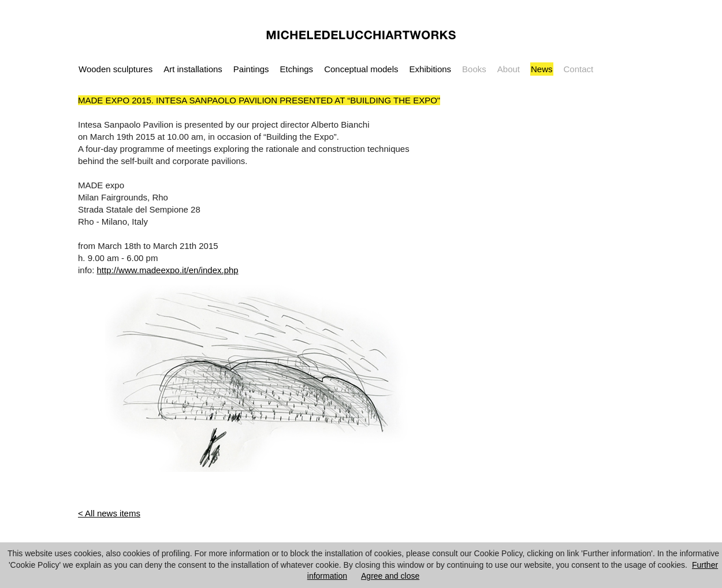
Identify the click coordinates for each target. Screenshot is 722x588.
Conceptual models (361, 69)
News (542, 69)
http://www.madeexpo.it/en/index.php (168, 270)
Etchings (297, 69)
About (509, 69)
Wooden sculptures (116, 69)
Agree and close (390, 576)
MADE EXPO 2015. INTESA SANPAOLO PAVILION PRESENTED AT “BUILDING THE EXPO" (259, 100)
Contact (579, 69)
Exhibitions (431, 69)
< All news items (109, 513)
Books (474, 69)
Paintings (251, 69)
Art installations (193, 69)
